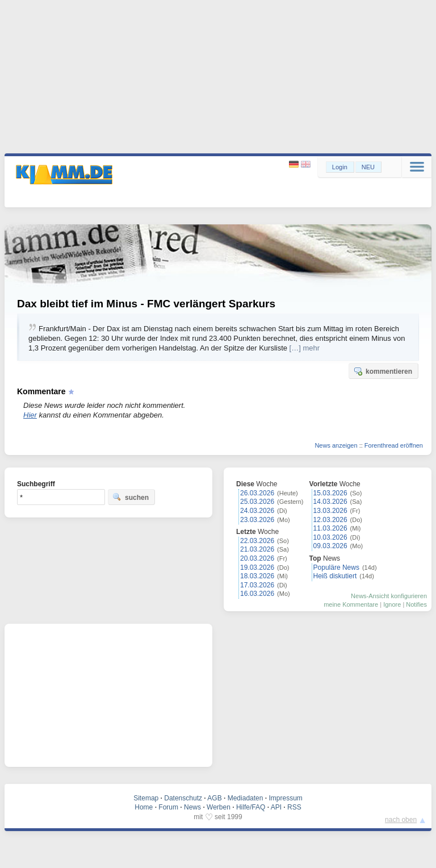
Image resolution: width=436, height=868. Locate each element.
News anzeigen (336, 445)
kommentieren (383, 371)
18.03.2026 (257, 576)
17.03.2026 (257, 585)
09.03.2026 (330, 546)
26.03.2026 (257, 493)
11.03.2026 (330, 528)
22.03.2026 (257, 541)
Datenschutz (183, 798)
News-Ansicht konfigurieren (389, 596)
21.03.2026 (257, 549)
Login (340, 167)
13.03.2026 (330, 511)
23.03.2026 (257, 520)
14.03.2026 (330, 502)
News (192, 807)
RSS (294, 807)
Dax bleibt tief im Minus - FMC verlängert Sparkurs (146, 304)
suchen (131, 497)
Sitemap (146, 798)
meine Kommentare (351, 604)
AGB (214, 798)
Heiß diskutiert (335, 576)
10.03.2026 (330, 537)
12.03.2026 (330, 520)
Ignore (392, 604)
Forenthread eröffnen (394, 445)
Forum (168, 807)
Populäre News (336, 567)
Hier (30, 415)
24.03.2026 (257, 511)
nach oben (401, 820)
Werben (219, 807)
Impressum (285, 798)
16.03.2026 (257, 594)
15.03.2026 (330, 493)
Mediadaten (246, 798)
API (276, 807)
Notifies (416, 604)
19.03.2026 (257, 567)
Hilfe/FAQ (251, 807)
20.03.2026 (257, 558)
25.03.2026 (257, 502)
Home (144, 807)
